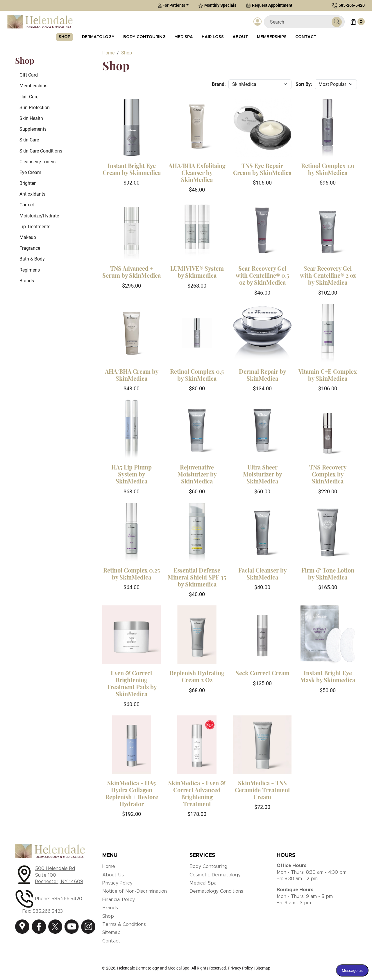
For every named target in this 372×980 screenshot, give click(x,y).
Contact (306, 37)
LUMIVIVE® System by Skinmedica (197, 272)
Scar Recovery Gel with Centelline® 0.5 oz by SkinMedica (262, 275)
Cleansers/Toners (37, 162)
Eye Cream (30, 172)
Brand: (219, 84)
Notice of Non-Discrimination (135, 891)
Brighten (28, 183)
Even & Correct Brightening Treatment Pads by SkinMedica (132, 683)
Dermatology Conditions (216, 891)
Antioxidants (32, 194)
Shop (65, 37)
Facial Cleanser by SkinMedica (262, 574)
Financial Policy (119, 900)
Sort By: (304, 84)
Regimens (30, 270)
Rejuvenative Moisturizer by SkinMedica (197, 474)
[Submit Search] (337, 22)
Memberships (272, 37)
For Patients (171, 5)
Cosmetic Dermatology (215, 875)
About (240, 37)
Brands (27, 281)
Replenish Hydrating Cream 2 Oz (197, 676)
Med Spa (184, 37)
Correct (27, 205)
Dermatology (98, 37)
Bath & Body (32, 259)
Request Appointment (269, 5)
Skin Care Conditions (41, 151)
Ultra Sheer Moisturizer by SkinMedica (262, 474)
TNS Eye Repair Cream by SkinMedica (262, 169)
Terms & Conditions (124, 924)
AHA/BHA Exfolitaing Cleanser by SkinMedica (197, 172)
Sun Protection (35, 108)
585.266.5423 (48, 911)
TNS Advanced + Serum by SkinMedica (132, 272)
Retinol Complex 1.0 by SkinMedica (328, 169)
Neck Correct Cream (262, 673)
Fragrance (30, 248)
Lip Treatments (35, 227)
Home (109, 866)
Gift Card (29, 75)
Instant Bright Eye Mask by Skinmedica (328, 676)
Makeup (28, 237)
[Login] (257, 22)
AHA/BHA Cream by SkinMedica (132, 375)
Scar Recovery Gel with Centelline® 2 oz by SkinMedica (328, 275)
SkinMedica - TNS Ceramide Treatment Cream (262, 790)
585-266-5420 (352, 5)
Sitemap (111, 933)
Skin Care (29, 140)
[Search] (300, 22)
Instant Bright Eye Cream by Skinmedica (132, 169)
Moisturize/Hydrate (39, 216)
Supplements (33, 129)
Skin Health (31, 118)
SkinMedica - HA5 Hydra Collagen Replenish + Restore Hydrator (132, 793)
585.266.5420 (67, 899)
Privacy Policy (117, 883)
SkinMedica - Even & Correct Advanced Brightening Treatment (197, 793)
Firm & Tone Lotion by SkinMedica (328, 574)
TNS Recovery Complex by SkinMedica (328, 474)
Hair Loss (213, 37)
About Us (113, 875)
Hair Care (29, 97)
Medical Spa (203, 883)
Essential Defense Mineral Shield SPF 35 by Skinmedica (197, 577)
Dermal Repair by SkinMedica (262, 375)
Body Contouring (144, 37)
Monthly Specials (217, 5)
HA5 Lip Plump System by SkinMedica (132, 474)
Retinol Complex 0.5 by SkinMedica (197, 375)
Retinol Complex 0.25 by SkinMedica (132, 574)
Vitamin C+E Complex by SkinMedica (328, 375)
